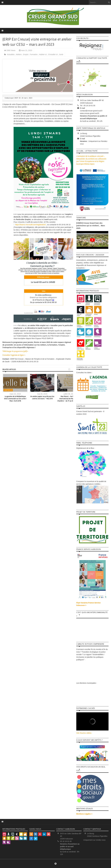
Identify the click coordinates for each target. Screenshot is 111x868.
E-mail (82, 108)
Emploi (26, 54)
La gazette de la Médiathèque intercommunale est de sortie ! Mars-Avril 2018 (15, 399)
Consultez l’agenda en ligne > (14, 355)
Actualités (11, 54)
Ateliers (19, 54)
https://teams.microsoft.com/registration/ (30, 225)
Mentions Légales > (84, 814)
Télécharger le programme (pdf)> (15, 351)
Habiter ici (43, 54)
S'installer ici (53, 54)
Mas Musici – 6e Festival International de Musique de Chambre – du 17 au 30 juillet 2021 (69, 399)
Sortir (61, 54)
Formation (34, 54)
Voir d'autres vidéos (84, 733)
